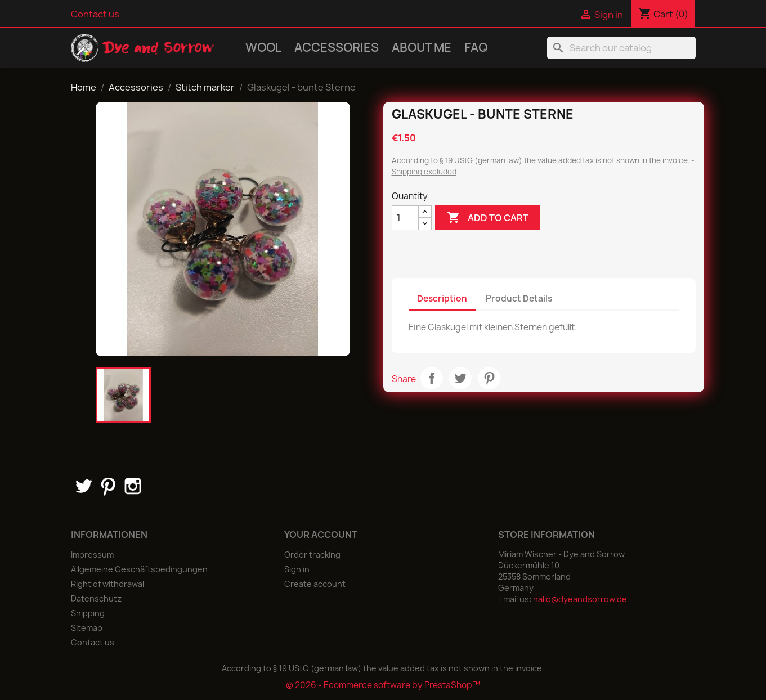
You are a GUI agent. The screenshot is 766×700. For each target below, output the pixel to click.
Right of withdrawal (107, 584)
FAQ (476, 48)
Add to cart (488, 218)
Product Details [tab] (519, 299)
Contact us (95, 14)
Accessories (337, 48)
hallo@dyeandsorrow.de (580, 599)
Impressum (92, 555)
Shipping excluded (424, 172)
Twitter (83, 486)
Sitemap (87, 628)
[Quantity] (405, 218)
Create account (315, 584)
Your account (321, 535)
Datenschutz (96, 598)
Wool (263, 48)
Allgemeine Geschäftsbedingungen (139, 569)
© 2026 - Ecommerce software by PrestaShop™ (383, 685)
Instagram (133, 486)
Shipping (88, 613)
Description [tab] (442, 299)
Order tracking (312, 555)
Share (432, 378)
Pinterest (489, 378)
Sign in (297, 569)
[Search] (621, 48)
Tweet (460, 378)
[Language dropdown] (535, 15)
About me (422, 48)
